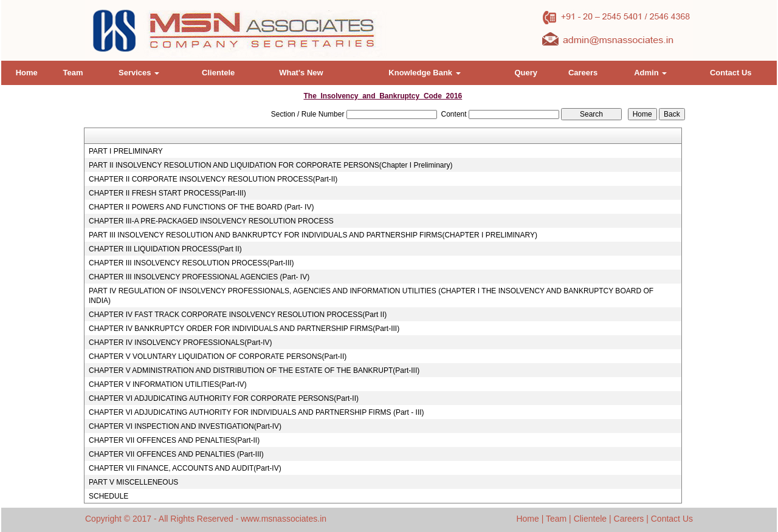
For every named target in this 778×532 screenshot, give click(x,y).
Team (73, 73)
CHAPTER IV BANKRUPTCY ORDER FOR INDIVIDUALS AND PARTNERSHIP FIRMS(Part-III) (244, 329)
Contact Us (731, 73)
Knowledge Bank (424, 73)
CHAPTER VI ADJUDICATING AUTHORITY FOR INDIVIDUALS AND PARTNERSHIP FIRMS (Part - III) (256, 412)
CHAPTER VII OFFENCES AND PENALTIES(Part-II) (174, 440)
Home (27, 73)
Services (139, 73)
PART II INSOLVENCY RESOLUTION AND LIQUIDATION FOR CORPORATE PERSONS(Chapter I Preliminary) (271, 165)
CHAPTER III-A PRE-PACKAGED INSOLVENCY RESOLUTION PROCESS (211, 221)
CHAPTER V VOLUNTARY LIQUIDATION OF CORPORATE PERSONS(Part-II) (218, 356)
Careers (583, 73)
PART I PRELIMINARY (126, 151)
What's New (301, 73)
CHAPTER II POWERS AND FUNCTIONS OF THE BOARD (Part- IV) (201, 207)
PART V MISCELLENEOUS (133, 482)
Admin (650, 73)
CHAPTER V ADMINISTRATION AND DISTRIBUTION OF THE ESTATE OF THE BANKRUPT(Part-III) (254, 370)
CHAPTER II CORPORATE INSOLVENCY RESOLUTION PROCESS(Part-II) (213, 179)
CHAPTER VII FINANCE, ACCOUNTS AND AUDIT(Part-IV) (185, 468)
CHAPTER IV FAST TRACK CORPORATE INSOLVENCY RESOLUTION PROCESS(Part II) (238, 315)
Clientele (218, 73)
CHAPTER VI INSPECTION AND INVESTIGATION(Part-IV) (185, 426)
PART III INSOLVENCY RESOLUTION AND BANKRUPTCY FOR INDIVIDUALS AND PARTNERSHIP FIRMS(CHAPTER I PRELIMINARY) (313, 235)
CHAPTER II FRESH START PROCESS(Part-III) (167, 193)
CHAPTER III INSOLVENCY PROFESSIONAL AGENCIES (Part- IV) (199, 277)
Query (526, 73)
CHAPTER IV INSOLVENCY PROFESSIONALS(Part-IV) (181, 343)
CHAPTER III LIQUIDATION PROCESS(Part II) (165, 249)
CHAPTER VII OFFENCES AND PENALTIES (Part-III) (176, 454)
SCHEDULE (108, 496)
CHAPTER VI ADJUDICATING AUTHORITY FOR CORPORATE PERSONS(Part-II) (224, 398)
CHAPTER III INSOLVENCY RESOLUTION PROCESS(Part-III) (191, 263)
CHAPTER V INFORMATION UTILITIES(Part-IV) (168, 384)
